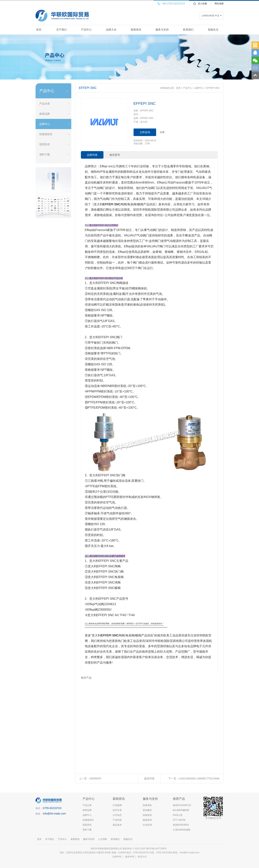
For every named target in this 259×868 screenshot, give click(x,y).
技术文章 (117, 810)
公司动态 (117, 815)
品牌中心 (45, 124)
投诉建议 (147, 810)
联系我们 (188, 30)
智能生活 (213, 30)
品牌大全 (111, 30)
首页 (39, 30)
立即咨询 (145, 132)
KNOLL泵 (178, 815)
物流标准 (147, 820)
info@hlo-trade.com (54, 814)
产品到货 (117, 820)
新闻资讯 (136, 30)
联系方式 (142, 857)
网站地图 (219, 4)
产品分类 (45, 104)
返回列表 (149, 779)
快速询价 (147, 805)
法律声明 (117, 857)
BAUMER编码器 (181, 810)
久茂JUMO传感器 (182, 830)
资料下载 (45, 154)
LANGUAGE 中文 (210, 16)
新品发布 (117, 825)
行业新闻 (117, 805)
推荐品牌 (45, 114)
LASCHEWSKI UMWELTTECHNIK (199, 779)
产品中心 (86, 30)
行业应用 (147, 825)
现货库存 (45, 144)
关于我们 (62, 30)
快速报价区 (46, 134)
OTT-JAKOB (179, 820)
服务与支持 (162, 30)
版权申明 (130, 857)
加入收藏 (202, 4)
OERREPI (95, 779)
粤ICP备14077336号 (157, 849)
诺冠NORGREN (181, 825)
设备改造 (147, 815)
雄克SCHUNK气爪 (182, 805)
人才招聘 (103, 839)
